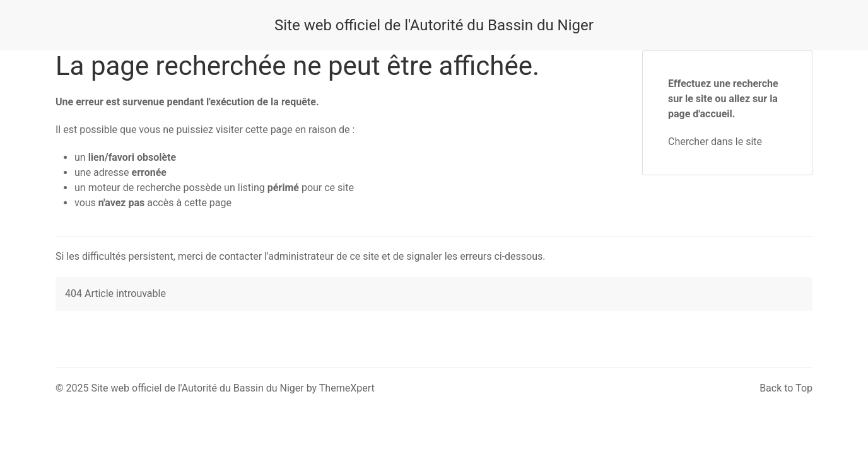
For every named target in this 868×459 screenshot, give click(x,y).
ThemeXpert (347, 388)
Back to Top (786, 388)
